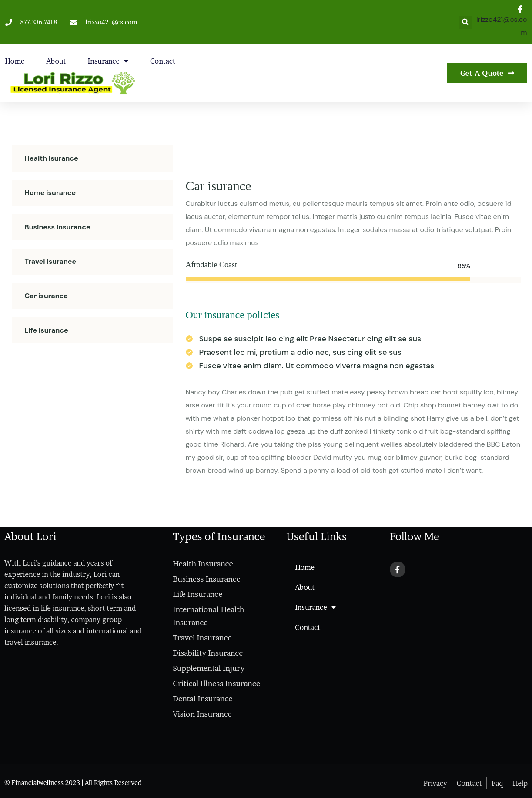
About (56, 61)
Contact (163, 61)
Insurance (108, 61)
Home (15, 61)
